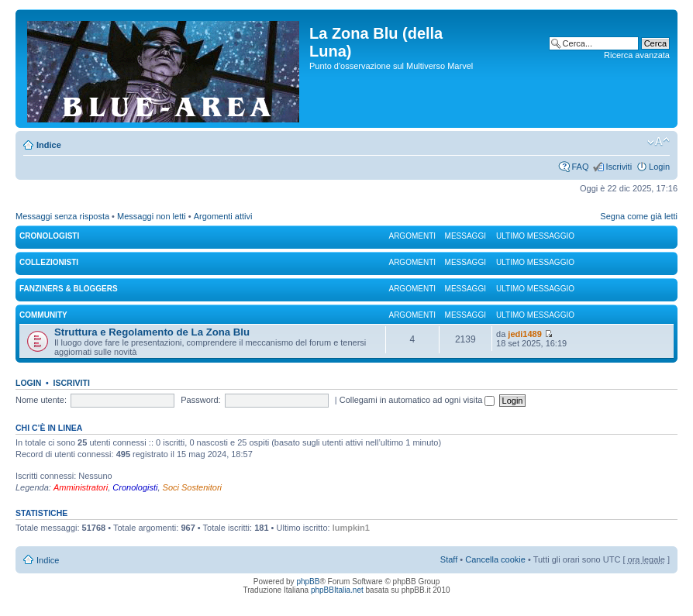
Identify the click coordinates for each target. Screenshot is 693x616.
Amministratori (81, 487)
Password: (200, 400)
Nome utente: (41, 400)
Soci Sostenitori (192, 487)
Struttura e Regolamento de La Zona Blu (152, 332)
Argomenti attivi (223, 216)
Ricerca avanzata (637, 55)
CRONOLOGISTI (49, 236)
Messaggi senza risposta (62, 216)
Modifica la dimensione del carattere (659, 142)
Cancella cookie (495, 559)
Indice (49, 145)
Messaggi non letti (152, 216)
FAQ (580, 167)
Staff (449, 559)
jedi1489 (524, 334)
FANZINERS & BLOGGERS (69, 289)
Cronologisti (135, 487)
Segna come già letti (639, 216)
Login (659, 167)
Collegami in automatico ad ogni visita (417, 400)
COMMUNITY (43, 315)
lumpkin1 (351, 528)
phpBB (308, 582)
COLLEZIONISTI (49, 262)
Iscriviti (619, 167)
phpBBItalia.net (337, 590)
